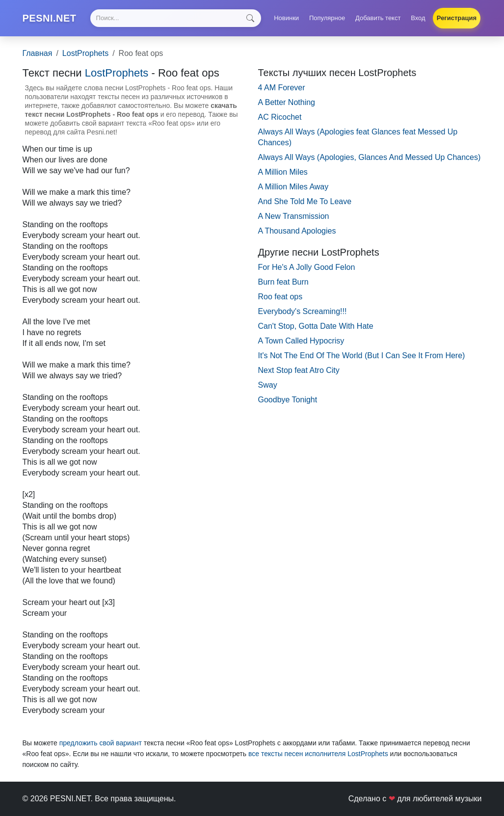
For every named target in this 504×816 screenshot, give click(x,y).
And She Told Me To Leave (305, 201)
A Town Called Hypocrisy (301, 341)
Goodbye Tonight (288, 400)
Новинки (286, 18)
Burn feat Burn (283, 282)
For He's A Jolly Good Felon (307, 267)
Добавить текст (378, 18)
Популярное (327, 18)
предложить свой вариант (101, 743)
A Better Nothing (287, 102)
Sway (268, 385)
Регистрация (457, 18)
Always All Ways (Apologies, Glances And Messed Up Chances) (370, 157)
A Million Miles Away (293, 187)
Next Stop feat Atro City (299, 370)
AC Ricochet (280, 117)
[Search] (176, 18)
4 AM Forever (282, 88)
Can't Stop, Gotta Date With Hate (316, 326)
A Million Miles (283, 172)
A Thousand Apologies (297, 231)
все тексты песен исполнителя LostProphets (318, 754)
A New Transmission (294, 216)
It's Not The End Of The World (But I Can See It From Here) (362, 355)
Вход (418, 18)
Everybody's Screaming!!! (303, 311)
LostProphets (85, 53)
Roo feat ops (280, 297)
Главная (38, 53)
